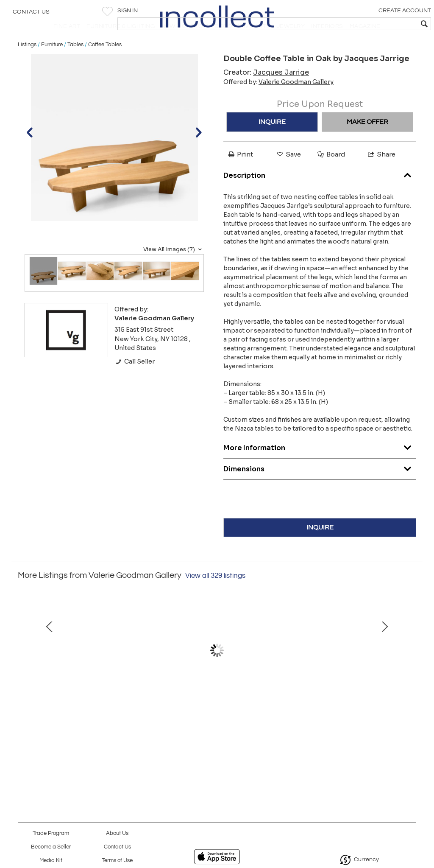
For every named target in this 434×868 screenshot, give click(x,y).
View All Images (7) (174, 269)
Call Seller (135, 381)
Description (320, 193)
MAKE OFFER (367, 142)
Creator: (266, 93)
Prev (24, 679)
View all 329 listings (215, 596)
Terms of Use (117, 861)
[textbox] (366, 24)
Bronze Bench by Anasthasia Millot (95, 734)
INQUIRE (272, 142)
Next (410, 679)
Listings (27, 64)
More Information (320, 466)
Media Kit (51, 861)
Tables (75, 64)
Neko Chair (339, 734)
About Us (117, 833)
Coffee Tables (105, 64)
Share (381, 175)
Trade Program (51, 833)
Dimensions (320, 487)
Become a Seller (51, 847)
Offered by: (278, 102)
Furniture (52, 64)
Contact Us (31, 15)
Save (288, 175)
